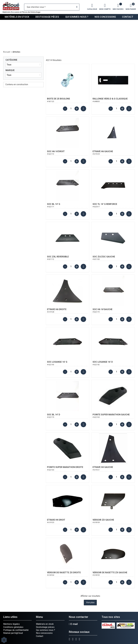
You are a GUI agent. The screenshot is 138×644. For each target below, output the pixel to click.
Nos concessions (105, 17)
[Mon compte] (105, 7)
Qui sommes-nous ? (77, 17)
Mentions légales (11, 624)
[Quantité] (71, 109)
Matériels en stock (17, 17)
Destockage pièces (47, 17)
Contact (128, 17)
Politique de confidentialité (16, 630)
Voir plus (90, 602)
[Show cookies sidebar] (4, 640)
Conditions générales (13, 627)
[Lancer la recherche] (77, 7)
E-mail (73, 624)
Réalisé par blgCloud (13, 633)
